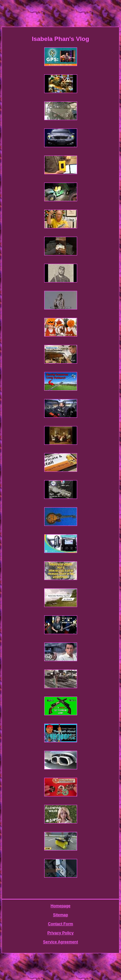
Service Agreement (60, 942)
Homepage (60, 906)
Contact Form (61, 924)
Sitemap (60, 915)
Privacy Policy (60, 933)
